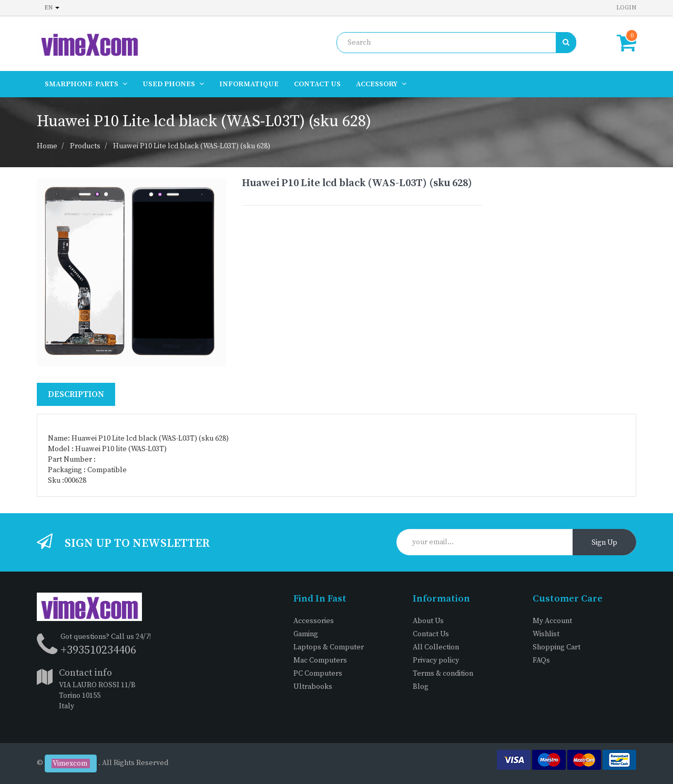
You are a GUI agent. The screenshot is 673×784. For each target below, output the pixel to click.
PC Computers (318, 674)
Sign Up (604, 543)
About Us (428, 621)
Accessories (314, 621)
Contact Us (431, 634)
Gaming (306, 634)
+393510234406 (98, 650)
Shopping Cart (557, 647)
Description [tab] (76, 394)
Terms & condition (443, 674)
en (52, 8)
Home (47, 146)
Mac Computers (320, 660)
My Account (552, 621)
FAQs (541, 660)
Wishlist (546, 634)
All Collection (436, 647)
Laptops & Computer (329, 647)
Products (85, 146)
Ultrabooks (313, 687)
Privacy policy (436, 660)
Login (626, 8)
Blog (421, 687)
